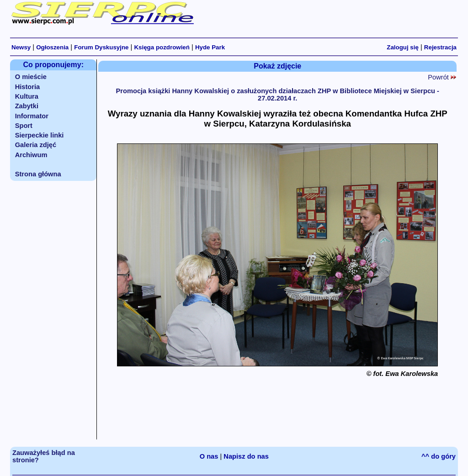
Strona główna (38, 174)
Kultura (27, 96)
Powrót (442, 77)
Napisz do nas (246, 456)
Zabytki (27, 106)
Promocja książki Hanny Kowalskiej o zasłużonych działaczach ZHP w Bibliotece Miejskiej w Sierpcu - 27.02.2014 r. (277, 95)
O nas (209, 456)
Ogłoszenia (52, 47)
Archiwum (31, 155)
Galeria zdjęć (36, 145)
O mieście (31, 77)
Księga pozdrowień (162, 47)
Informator (32, 116)
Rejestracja (440, 47)
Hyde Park (210, 47)
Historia (28, 87)
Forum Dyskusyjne (101, 47)
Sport (24, 126)
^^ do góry (439, 456)
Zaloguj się (403, 47)
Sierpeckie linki (40, 135)
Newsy (21, 47)
